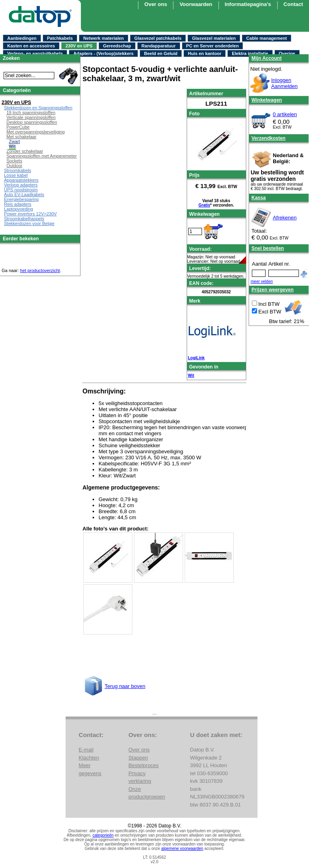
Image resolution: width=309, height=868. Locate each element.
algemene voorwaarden (182, 849)
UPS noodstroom (21, 190)
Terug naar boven (125, 686)
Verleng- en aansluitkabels (35, 53)
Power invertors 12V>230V (30, 214)
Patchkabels (60, 38)
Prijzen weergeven (273, 290)
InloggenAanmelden (284, 83)
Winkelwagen (267, 100)
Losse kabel (16, 175)
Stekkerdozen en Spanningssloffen (38, 108)
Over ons (139, 750)
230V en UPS (79, 46)
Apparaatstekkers (21, 180)
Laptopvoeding (19, 209)
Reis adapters (18, 204)
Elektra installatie (250, 53)
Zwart (14, 141)
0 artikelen (285, 114)
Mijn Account (267, 58)
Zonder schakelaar (25, 151)
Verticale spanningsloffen (31, 117)
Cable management (267, 38)
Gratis (204, 205)
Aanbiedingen (22, 38)
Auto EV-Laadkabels (24, 194)
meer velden (262, 281)
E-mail (86, 750)
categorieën (103, 835)
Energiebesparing (21, 199)
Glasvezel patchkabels (158, 38)
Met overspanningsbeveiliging (36, 132)
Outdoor (14, 166)
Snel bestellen (268, 248)
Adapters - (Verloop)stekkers (103, 53)
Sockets (14, 161)
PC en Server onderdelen (213, 46)
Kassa (259, 198)
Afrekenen (285, 218)
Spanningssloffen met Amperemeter (42, 156)
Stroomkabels (18, 170)
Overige (287, 53)
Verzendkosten (269, 138)
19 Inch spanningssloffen (31, 113)
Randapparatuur (159, 46)
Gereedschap (117, 46)
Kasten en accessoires (31, 46)
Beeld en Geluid (161, 53)
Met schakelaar (22, 137)
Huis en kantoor (205, 53)
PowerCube (18, 127)
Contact (293, 4)
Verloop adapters (21, 185)
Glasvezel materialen (214, 38)
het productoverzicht (40, 270)
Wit (191, 376)
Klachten (89, 758)
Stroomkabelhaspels (24, 219)
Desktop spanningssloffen (32, 122)
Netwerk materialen (104, 38)
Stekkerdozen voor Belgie (29, 223)
